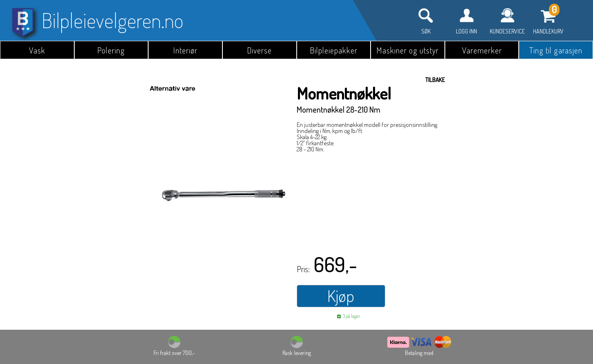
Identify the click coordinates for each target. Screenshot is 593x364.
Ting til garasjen (556, 50)
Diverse (259, 50)
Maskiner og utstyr (408, 50)
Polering (111, 50)
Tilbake (435, 80)
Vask (37, 50)
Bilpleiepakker (334, 50)
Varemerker (482, 50)
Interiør (185, 50)
